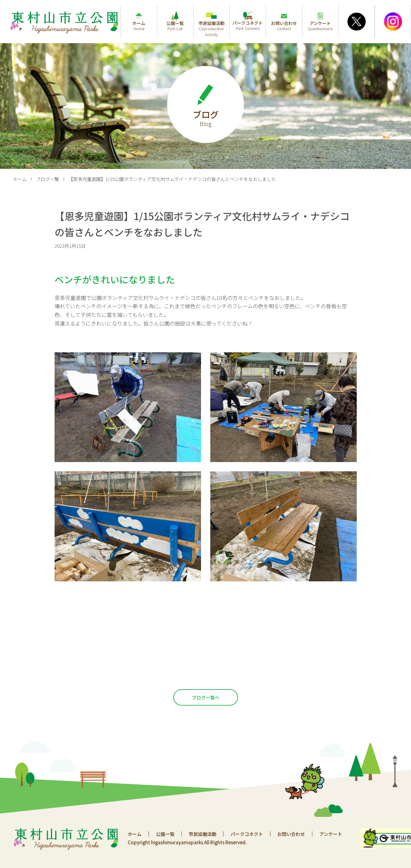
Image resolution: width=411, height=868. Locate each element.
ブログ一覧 (48, 179)
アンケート (332, 834)
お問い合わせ (292, 834)
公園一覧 (165, 834)
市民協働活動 (203, 834)
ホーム (20, 179)
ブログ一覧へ (206, 697)
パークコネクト (247, 834)
